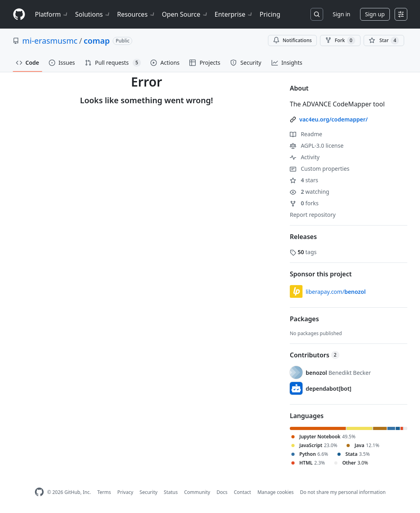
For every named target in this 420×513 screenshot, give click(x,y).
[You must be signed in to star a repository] (384, 40)
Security (149, 492)
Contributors (315, 355)
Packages (304, 319)
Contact (242, 492)
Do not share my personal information (343, 492)
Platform (52, 14)
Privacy (125, 492)
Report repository (313, 215)
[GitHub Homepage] (39, 492)
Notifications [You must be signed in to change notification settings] (292, 40)
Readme (306, 134)
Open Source (185, 14)
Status (171, 492)
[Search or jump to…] (317, 14)
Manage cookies (275, 492)
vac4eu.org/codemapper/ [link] (333, 119)
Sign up (375, 14)
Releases (303, 237)
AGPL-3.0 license (317, 146)
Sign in (341, 14)
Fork (340, 40)
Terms (104, 492)
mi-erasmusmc (50, 41)
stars (304, 180)
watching (309, 192)
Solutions (93, 14)
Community (197, 492)
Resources (136, 14)
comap (97, 41)
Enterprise (234, 14)
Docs (222, 492)
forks (304, 203)
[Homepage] (19, 14)
